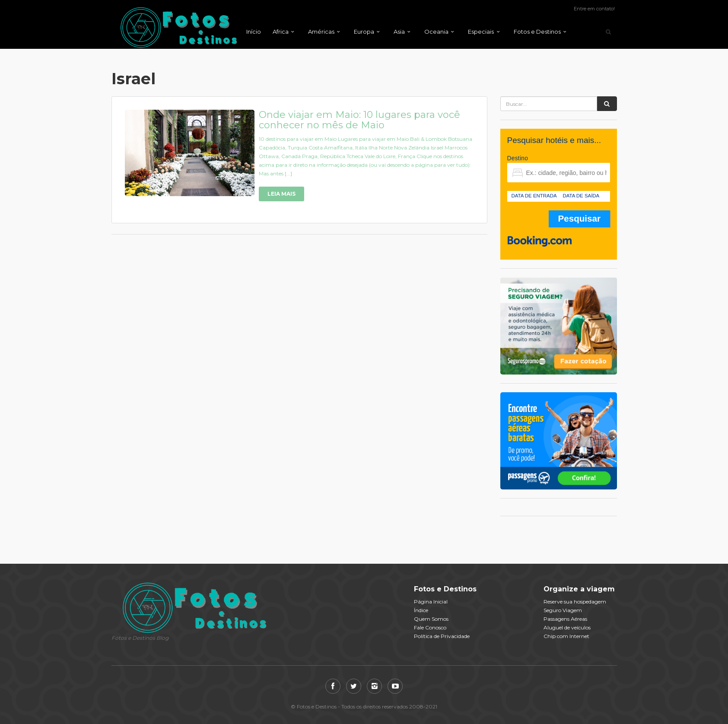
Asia (399, 32)
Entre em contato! (594, 9)
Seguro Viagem (563, 610)
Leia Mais (281, 194)
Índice (421, 610)
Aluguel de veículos (567, 627)
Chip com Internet (566, 636)
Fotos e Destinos (537, 32)
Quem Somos (431, 619)
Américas (321, 32)
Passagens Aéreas (565, 619)
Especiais (481, 32)
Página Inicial (431, 602)
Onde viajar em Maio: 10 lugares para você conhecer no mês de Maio (359, 120)
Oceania (436, 32)
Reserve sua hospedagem (575, 602)
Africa (281, 32)
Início (254, 32)
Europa (364, 32)
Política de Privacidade (442, 636)
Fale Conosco (430, 627)
